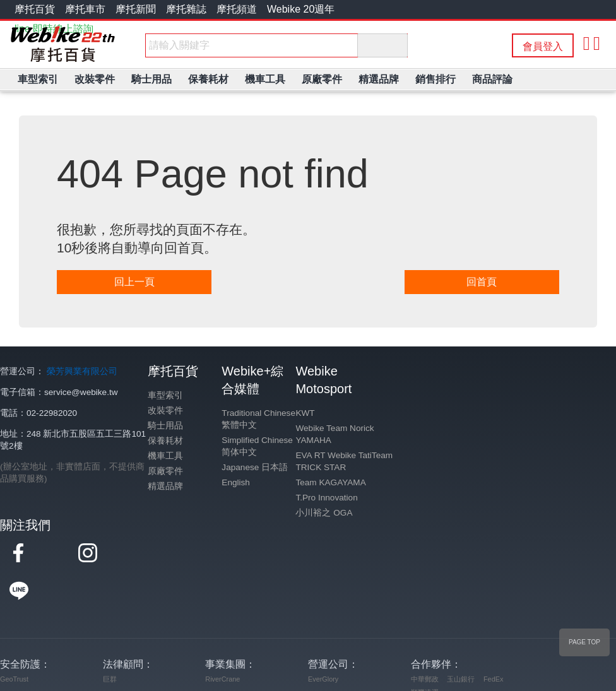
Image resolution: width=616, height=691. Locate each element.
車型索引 (165, 395)
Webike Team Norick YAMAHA (335, 434)
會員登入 (543, 46)
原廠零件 (165, 471)
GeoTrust (14, 641)
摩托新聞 (136, 9)
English (236, 482)
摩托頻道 (237, 9)
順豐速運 (425, 654)
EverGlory (323, 641)
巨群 (110, 641)
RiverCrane (222, 641)
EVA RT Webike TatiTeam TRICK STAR (344, 461)
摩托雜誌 (186, 9)
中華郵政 (425, 641)
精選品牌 (165, 486)
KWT (305, 413)
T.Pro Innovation (326, 498)
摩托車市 (85, 9)
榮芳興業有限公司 (82, 371)
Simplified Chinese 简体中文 (257, 446)
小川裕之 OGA (324, 513)
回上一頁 (134, 282)
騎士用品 (165, 426)
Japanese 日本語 (255, 467)
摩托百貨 (35, 9)
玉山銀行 (461, 641)
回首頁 (482, 282)
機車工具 (165, 456)
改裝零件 (165, 410)
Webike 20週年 (301, 9)
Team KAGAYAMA (330, 482)
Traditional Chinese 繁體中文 (258, 419)
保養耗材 (165, 441)
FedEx (493, 641)
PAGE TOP (584, 642)
